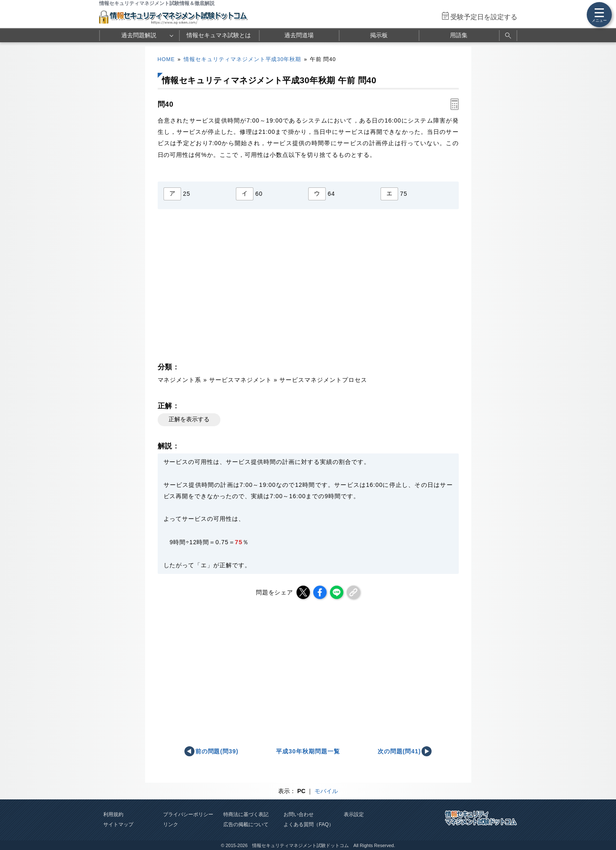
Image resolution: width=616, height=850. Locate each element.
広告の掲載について (246, 824)
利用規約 (113, 814)
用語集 (459, 35)
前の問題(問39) (217, 751)
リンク (171, 824)
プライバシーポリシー (188, 814)
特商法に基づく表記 (246, 814)
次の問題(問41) (399, 751)
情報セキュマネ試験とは (219, 35)
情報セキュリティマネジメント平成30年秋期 (243, 59)
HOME (166, 59)
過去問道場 (299, 35)
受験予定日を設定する (484, 17)
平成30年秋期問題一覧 (308, 751)
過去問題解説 (139, 35)
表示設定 (354, 814)
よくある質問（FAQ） (309, 824)
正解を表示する (189, 419)
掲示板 (379, 35)
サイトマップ (118, 824)
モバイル (326, 791)
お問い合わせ (299, 814)
